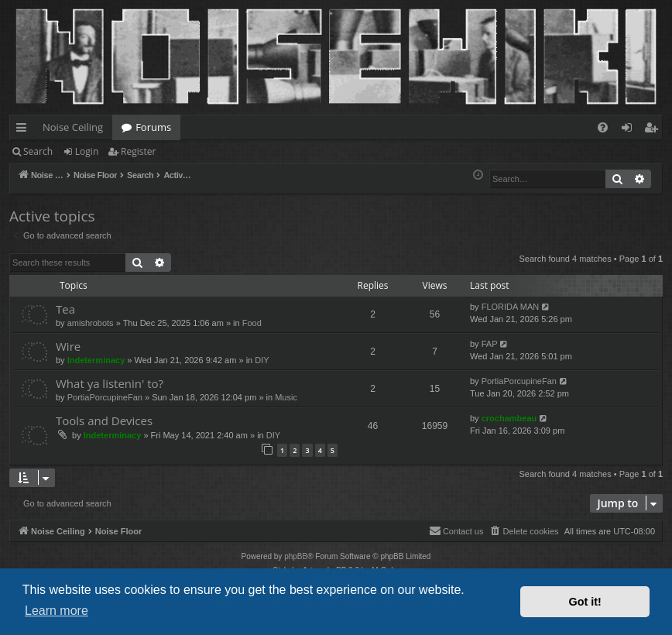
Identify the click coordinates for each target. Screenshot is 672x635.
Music (286, 397)
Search (38, 151)
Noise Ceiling (73, 127)
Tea (65, 309)
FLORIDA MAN (511, 307)
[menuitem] (603, 127)
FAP (490, 344)
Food (252, 323)
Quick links (24, 130)
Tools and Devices (104, 420)
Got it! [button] (585, 602)
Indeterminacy (96, 360)
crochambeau (509, 418)
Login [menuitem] (630, 130)
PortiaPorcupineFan (105, 397)
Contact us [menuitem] (456, 530)
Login (87, 151)
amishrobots (91, 323)
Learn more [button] (57, 611)
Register (138, 151)
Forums (153, 127)
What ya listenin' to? (110, 383)
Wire (68, 346)
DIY (262, 360)
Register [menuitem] (654, 130)
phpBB (296, 556)
